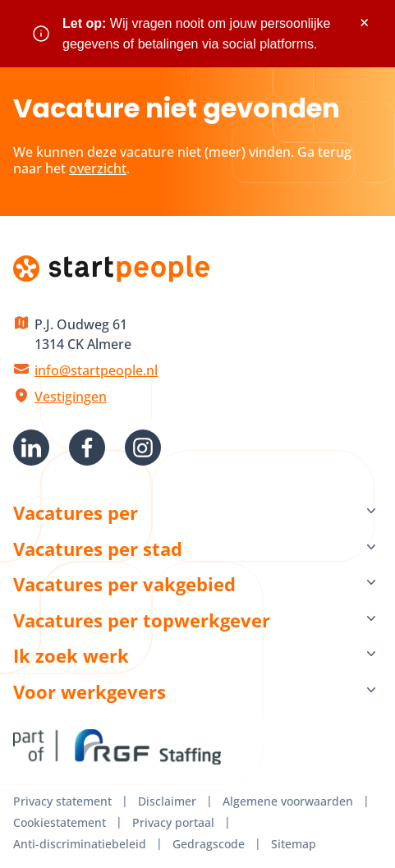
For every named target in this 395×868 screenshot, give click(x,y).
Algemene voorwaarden (288, 801)
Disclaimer (167, 801)
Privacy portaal (173, 822)
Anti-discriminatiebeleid (80, 844)
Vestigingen (71, 397)
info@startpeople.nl (96, 370)
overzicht (98, 168)
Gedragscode (209, 844)
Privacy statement (62, 801)
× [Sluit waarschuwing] (364, 23)
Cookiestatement (60, 822)
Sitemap (294, 844)
